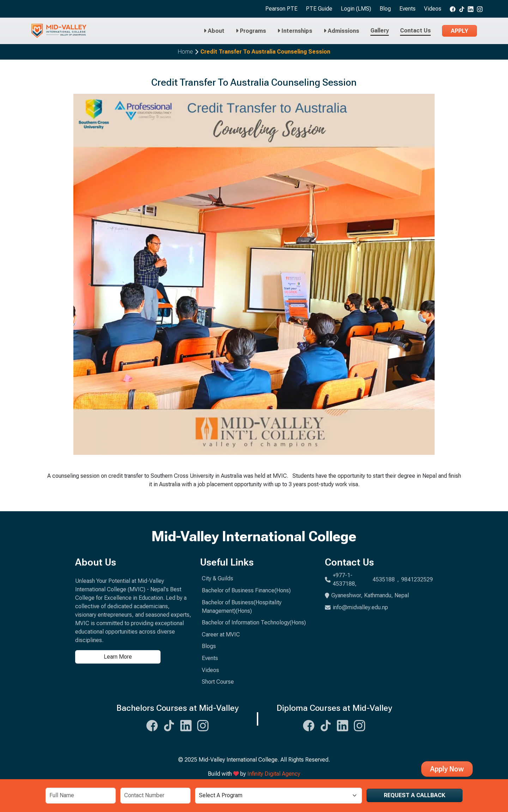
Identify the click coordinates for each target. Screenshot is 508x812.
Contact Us (415, 30)
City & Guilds (217, 578)
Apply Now (447, 769)
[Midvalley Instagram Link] (203, 725)
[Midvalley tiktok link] (462, 9)
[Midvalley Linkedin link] (471, 9)
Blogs (209, 646)
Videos (433, 9)
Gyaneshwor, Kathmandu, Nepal (367, 595)
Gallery (380, 30)
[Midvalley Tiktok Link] (169, 725)
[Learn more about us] (133, 657)
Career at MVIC (221, 634)
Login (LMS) (356, 9)
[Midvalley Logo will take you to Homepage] (59, 31)
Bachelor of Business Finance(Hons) (246, 590)
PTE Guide (319, 9)
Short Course (218, 682)
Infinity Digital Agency (274, 774)
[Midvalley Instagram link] (480, 9)
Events (407, 9)
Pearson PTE (281, 9)
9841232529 (417, 579)
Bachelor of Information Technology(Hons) (254, 622)
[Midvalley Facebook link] (453, 9)
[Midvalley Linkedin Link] (186, 725)
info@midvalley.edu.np (356, 607)
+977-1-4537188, (345, 579)
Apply (459, 31)
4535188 (384, 579)
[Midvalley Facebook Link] (152, 725)
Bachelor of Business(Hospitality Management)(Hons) (242, 607)
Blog (385, 9)
